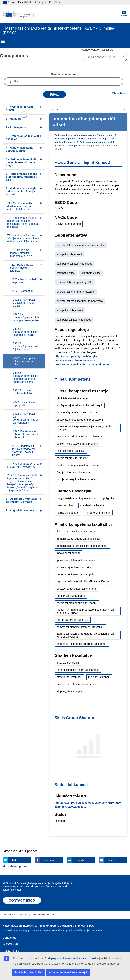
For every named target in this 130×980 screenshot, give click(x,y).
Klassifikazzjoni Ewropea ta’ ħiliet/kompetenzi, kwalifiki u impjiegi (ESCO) (49, 926)
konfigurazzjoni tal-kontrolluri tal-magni (79, 405)
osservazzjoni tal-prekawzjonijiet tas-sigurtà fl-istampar (84, 428)
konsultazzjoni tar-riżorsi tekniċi (75, 567)
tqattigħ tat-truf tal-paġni (71, 596)
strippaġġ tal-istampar (69, 691)
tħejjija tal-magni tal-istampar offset (77, 479)
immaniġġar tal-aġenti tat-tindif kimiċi (78, 539)
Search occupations (64, 74)
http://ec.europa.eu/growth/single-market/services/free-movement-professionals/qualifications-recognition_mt (82, 360)
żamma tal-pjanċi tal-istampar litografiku (80, 627)
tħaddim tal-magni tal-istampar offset (78, 465)
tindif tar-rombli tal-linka (70, 451)
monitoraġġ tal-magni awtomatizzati (78, 413)
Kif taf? (55, 2)
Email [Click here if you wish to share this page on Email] (111, 860)
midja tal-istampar (99, 677)
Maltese (124, 14)
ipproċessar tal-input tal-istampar (76, 560)
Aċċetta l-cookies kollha (28, 972)
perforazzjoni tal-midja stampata (76, 574)
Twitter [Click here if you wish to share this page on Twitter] (15, 860)
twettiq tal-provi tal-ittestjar (72, 458)
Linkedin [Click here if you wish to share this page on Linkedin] (80, 860)
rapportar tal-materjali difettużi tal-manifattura (83, 582)
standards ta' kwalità (92, 506)
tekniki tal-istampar (68, 513)
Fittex (54, 94)
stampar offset (65, 506)
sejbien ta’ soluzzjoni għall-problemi (78, 444)
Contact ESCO (10, 944)
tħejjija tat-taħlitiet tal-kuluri (72, 620)
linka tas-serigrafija (68, 663)
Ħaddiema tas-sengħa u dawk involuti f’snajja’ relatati (84, 135)
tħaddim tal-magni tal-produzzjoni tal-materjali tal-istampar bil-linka (86, 611)
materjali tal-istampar (69, 677)
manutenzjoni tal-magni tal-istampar (78, 670)
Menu (3, 41)
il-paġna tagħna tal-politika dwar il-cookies (74, 958)
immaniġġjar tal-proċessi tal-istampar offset (82, 546)
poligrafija (109, 498)
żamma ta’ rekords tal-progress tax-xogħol (81, 644)
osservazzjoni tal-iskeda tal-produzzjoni (80, 420)
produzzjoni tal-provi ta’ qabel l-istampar (80, 437)
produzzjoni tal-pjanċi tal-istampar (76, 684)
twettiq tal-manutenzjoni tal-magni (76, 603)
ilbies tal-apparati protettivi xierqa (76, 531)
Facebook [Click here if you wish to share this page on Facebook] (49, 860)
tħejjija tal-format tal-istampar (74, 472)
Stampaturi (75, 146)
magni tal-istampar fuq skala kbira (77, 498)
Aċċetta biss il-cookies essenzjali (68, 972)
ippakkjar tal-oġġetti (68, 553)
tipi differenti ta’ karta (98, 513)
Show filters (120, 93)
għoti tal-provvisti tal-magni (72, 398)
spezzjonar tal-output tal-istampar (76, 589)
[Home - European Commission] (19, 14)
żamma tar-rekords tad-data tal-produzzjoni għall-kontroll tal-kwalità (86, 635)
